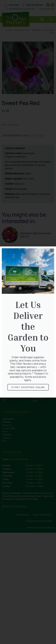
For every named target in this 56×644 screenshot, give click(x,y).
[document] (28, 322)
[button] (52, 251)
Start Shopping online (28, 387)
